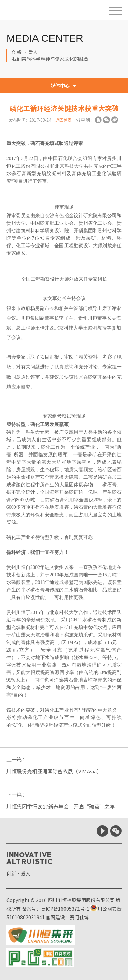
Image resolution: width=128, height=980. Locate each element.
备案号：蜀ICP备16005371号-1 (56, 909)
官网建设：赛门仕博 (67, 917)
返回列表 (63, 120)
